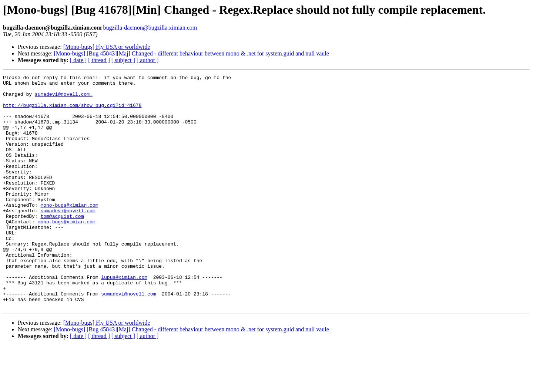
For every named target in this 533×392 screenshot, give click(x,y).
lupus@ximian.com (124, 318)
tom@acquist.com (62, 245)
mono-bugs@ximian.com (69, 232)
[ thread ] (99, 60)
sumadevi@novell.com (68, 238)
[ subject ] (123, 60)
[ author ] (148, 60)
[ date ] (78, 60)
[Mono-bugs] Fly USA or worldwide (107, 47)
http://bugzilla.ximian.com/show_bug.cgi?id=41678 (72, 112)
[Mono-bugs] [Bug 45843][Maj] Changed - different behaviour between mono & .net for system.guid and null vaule (192, 53)
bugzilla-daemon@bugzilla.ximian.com (150, 28)
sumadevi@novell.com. (64, 98)
